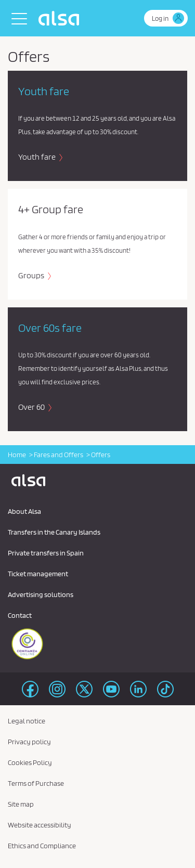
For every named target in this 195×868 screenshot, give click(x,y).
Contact (20, 615)
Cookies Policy (30, 762)
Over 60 (32, 407)
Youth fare (38, 157)
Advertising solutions (41, 594)
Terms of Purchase (36, 783)
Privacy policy (29, 742)
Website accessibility (40, 825)
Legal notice (27, 721)
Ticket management (38, 574)
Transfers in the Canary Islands (54, 532)
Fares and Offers (58, 455)
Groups (32, 275)
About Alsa (24, 511)
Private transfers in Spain (46, 553)
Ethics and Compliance (42, 846)
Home (17, 455)
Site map (21, 804)
